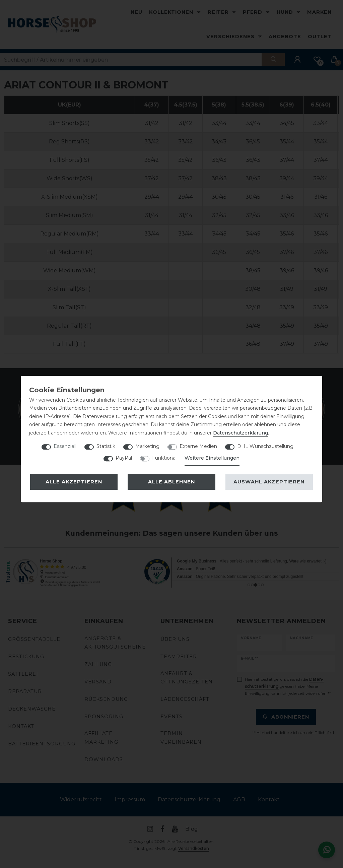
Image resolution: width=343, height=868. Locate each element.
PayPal (124, 458)
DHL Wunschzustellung (265, 446)
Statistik (106, 446)
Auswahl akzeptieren (269, 482)
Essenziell (65, 446)
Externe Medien (198, 446)
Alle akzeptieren (74, 482)
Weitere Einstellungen (212, 458)
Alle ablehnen (171, 482)
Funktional (164, 458)
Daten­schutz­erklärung (241, 433)
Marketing (147, 446)
